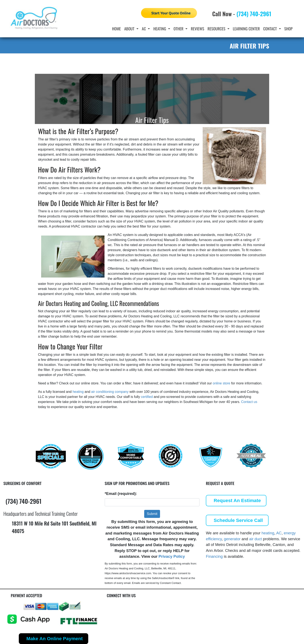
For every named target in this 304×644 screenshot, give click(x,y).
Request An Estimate (237, 501)
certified (147, 397)
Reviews (197, 29)
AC (279, 533)
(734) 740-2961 (254, 14)
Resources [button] (217, 29)
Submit (152, 514)
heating (78, 392)
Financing (214, 556)
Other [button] (179, 29)
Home (117, 29)
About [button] (130, 29)
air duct (255, 539)
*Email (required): (121, 494)
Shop (288, 29)
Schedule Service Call (238, 520)
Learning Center (246, 29)
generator (232, 539)
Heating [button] (160, 29)
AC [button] (144, 29)
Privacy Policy (172, 556)
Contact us (249, 402)
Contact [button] (271, 29)
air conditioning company (110, 392)
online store (222, 383)
